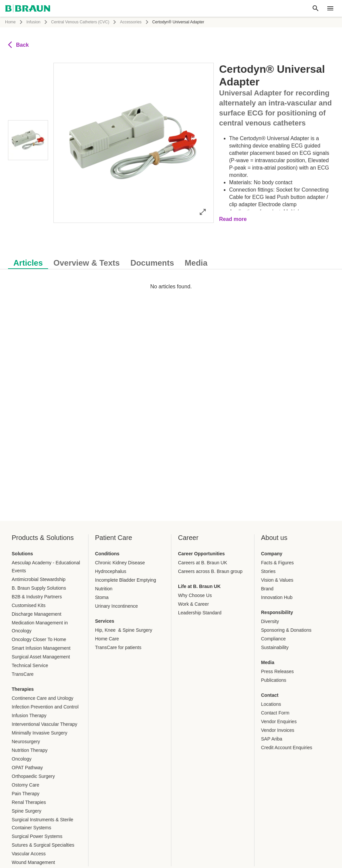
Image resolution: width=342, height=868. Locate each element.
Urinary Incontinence (117, 606)
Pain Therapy (26, 794)
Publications (274, 680)
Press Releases (278, 671)
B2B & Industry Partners (37, 597)
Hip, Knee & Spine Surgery (124, 630)
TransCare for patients (118, 647)
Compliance (274, 639)
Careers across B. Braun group (210, 571)
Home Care (107, 639)
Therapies (23, 689)
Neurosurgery (26, 742)
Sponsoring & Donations (286, 630)
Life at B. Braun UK (199, 586)
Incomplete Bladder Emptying (126, 580)
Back (18, 45)
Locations (271, 704)
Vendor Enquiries (279, 721)
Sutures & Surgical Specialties (43, 845)
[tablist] (171, 259)
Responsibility (277, 612)
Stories (269, 571)
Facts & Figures (278, 563)
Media (268, 662)
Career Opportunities (201, 554)
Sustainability (275, 647)
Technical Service (30, 665)
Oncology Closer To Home (39, 639)
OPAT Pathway (27, 768)
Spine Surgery (27, 811)
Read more (233, 219)
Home (10, 22)
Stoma (102, 597)
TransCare (23, 674)
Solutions (22, 554)
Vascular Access (29, 854)
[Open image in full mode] (203, 212)
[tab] (28, 262)
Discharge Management (37, 614)
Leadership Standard (200, 613)
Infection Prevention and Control (45, 707)
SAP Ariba (272, 739)
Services (105, 621)
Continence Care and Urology (42, 698)
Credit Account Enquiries (287, 748)
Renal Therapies (29, 802)
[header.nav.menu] (330, 8)
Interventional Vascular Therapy (44, 724)
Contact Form (275, 713)
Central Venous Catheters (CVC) (80, 22)
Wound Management (33, 862)
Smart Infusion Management (41, 648)
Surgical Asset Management (41, 657)
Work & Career (193, 604)
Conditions (107, 554)
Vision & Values (277, 580)
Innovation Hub (277, 597)
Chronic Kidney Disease (120, 563)
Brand (267, 589)
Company (272, 554)
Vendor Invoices (278, 730)
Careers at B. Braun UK (203, 563)
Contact (270, 695)
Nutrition (104, 589)
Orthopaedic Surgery (33, 776)
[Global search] (316, 8)
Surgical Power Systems (37, 836)
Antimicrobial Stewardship (39, 579)
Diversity (270, 621)
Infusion (33, 22)
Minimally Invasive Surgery (40, 733)
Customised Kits (29, 605)
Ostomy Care (25, 785)
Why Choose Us (195, 595)
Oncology (22, 759)
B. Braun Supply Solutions (39, 588)
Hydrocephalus (111, 571)
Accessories (131, 22)
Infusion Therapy (29, 715)
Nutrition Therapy (30, 750)
